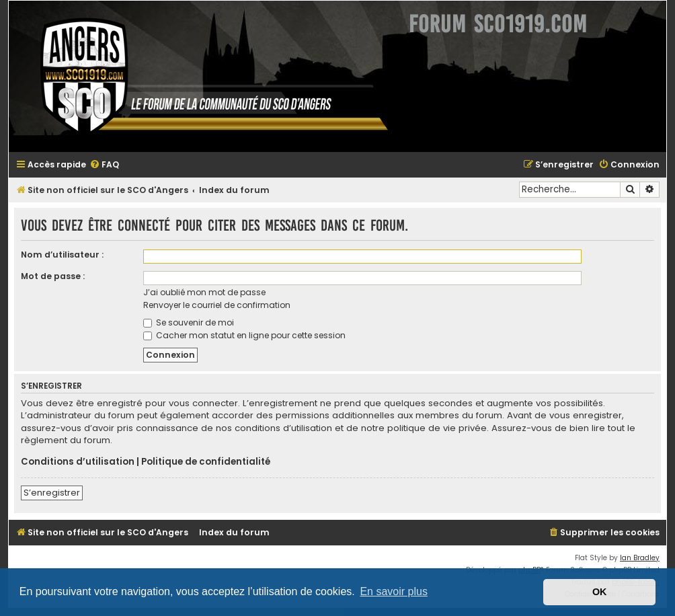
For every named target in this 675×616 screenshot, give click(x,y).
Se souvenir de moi (189, 322)
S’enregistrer (52, 493)
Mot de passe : (53, 276)
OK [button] (600, 592)
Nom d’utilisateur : (62, 255)
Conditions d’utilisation (78, 462)
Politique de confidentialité (206, 462)
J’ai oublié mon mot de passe (204, 292)
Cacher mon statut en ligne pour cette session (244, 335)
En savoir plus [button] (394, 591)
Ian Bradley (640, 558)
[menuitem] (104, 165)
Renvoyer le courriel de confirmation (217, 305)
